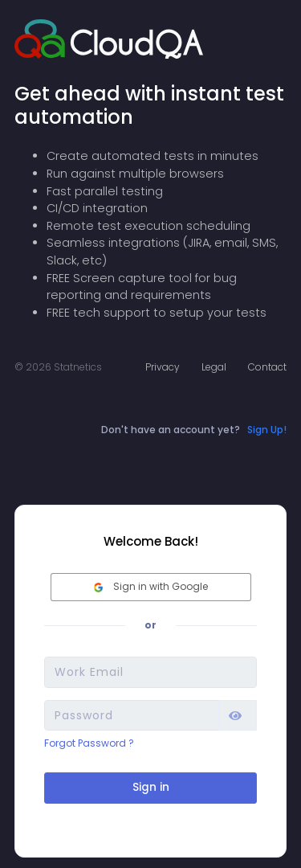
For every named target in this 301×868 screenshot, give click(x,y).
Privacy (163, 367)
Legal (214, 367)
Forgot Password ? (89, 743)
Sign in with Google (151, 586)
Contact (267, 367)
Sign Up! (267, 430)
